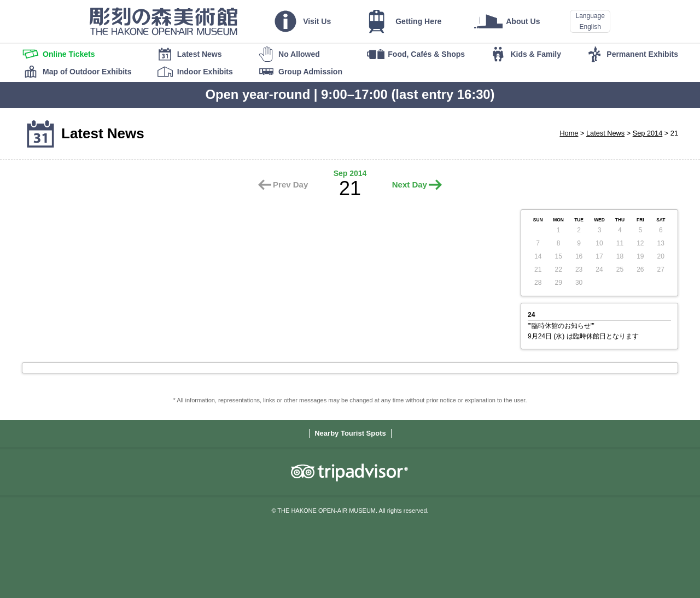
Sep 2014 (648, 133)
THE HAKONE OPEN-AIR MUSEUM (164, 21)
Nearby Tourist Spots (350, 433)
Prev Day (290, 184)
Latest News (605, 133)
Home (569, 133)
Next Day (410, 184)
